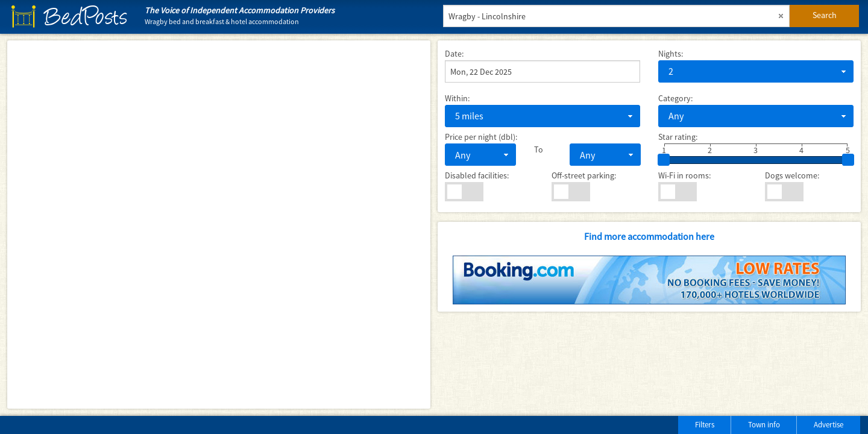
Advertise (829, 425)
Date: (454, 54)
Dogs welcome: (792, 175)
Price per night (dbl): (481, 137)
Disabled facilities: (477, 175)
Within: (457, 98)
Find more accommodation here (649, 236)
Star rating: (678, 137)
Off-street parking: (584, 175)
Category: (675, 98)
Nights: (671, 54)
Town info (764, 425)
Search (825, 15)
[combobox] (756, 71)
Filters (705, 425)
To (539, 149)
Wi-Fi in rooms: (684, 175)
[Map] (219, 225)
